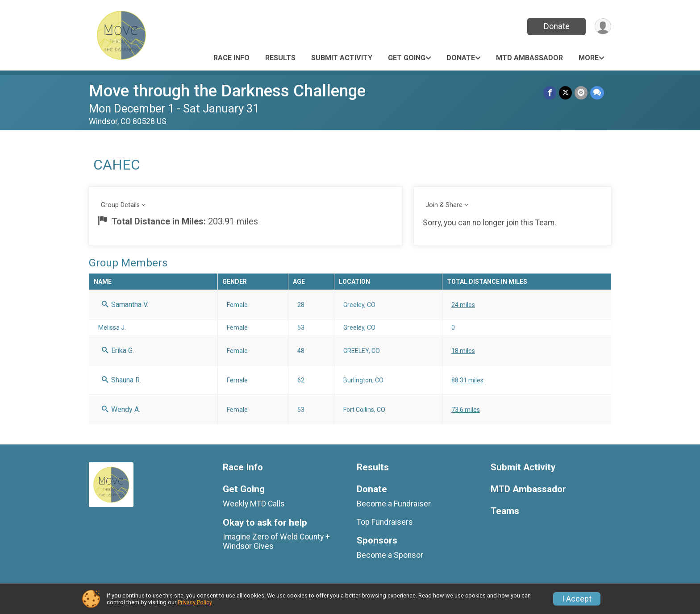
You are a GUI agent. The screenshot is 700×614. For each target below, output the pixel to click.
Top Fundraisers (385, 522)
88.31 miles (467, 380)
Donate (557, 26)
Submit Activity (342, 58)
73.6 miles (466, 410)
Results (280, 58)
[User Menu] (603, 27)
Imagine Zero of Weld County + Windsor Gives (276, 541)
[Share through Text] (597, 93)
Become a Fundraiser (394, 504)
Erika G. (118, 351)
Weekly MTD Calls (254, 504)
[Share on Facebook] (550, 93)
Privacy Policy (195, 602)
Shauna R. (121, 380)
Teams (505, 511)
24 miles (463, 305)
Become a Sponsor (390, 555)
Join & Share (444, 205)
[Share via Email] (581, 93)
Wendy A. (121, 409)
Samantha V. (125, 305)
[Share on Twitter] (565, 93)
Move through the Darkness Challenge (227, 91)
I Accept (577, 599)
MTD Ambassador (529, 58)
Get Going (407, 58)
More (589, 58)
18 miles (463, 351)
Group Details (120, 205)
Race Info (231, 58)
